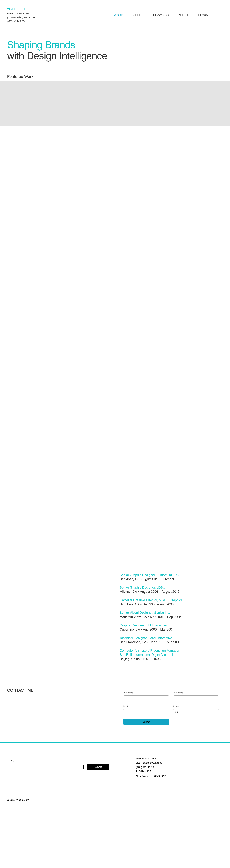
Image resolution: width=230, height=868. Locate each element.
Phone (176, 768)
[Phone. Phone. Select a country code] (178, 774)
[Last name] (195, 760)
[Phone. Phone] (199, 774)
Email (126, 768)
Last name (178, 754)
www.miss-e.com (18, 13)
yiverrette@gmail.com (21, 17)
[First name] (145, 760)
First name (128, 754)
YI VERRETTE (17, 9)
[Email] (145, 774)
